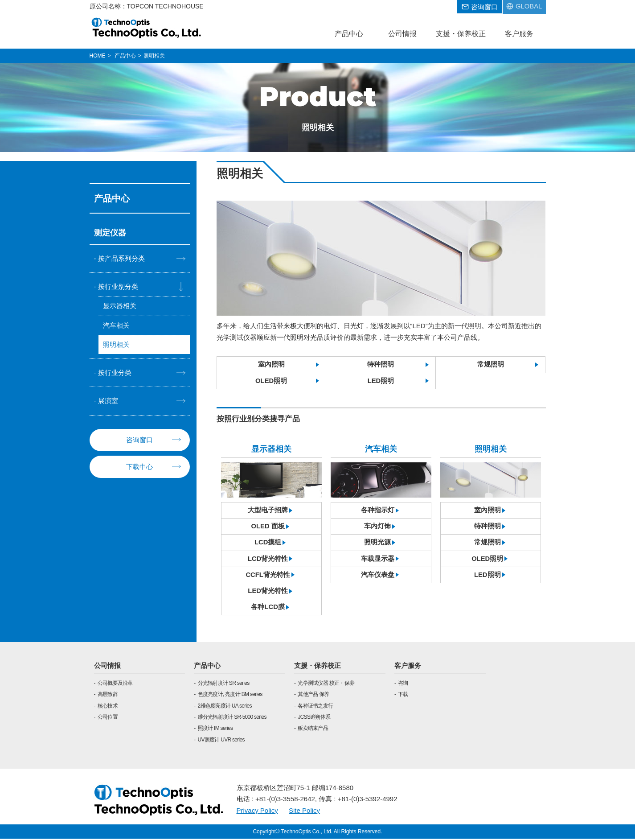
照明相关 (116, 345)
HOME (98, 56)
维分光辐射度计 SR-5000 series (232, 718)
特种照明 (381, 364)
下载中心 (139, 467)
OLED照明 (271, 381)
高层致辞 (108, 696)
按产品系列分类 (121, 258)
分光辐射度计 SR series (224, 684)
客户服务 (408, 667)
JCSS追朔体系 (314, 718)
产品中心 (207, 667)
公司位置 (108, 718)
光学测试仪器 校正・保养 (326, 684)
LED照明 (381, 381)
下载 (403, 696)
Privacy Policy (257, 811)
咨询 (403, 684)
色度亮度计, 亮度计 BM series (230, 696)
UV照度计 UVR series (221, 741)
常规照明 (491, 364)
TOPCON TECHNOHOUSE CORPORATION (147, 28)
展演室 (108, 401)
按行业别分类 (118, 286)
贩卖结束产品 (313, 729)
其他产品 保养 (313, 696)
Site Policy (304, 811)
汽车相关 (116, 325)
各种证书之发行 (315, 707)
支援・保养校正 (317, 667)
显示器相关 (120, 306)
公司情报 (107, 667)
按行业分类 (115, 373)
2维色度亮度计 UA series (225, 707)
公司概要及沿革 (115, 684)
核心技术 (108, 707)
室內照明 (271, 364)
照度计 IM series (215, 729)
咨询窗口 (139, 440)
